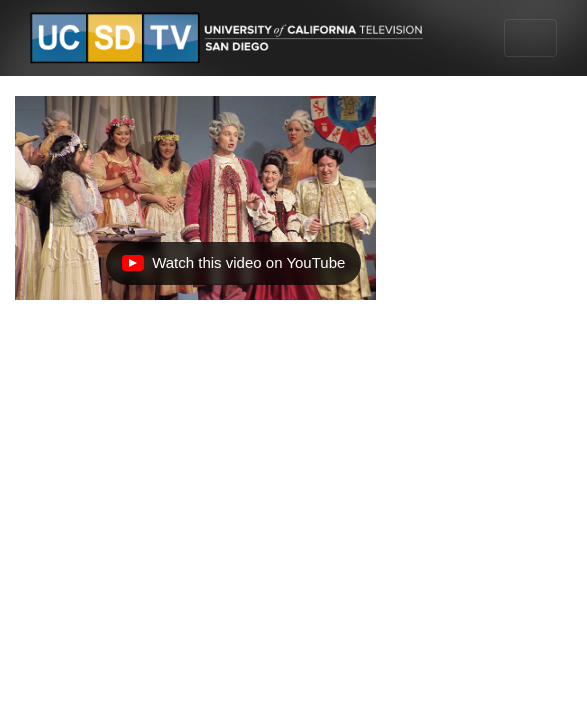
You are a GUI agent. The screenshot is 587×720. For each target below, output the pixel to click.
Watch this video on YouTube (233, 268)
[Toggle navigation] (530, 38)
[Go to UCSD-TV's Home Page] (230, 38)
